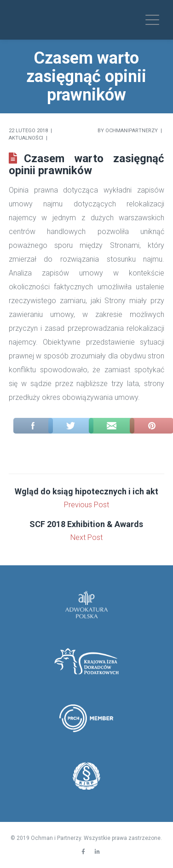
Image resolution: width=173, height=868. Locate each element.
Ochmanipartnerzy (132, 131)
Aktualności (26, 138)
